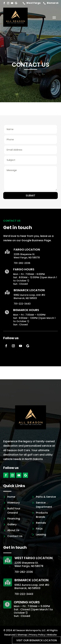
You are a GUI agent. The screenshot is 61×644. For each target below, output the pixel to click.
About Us (13, 530)
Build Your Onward (14, 511)
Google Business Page (36, 240)
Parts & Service (46, 497)
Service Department (44, 505)
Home (11, 497)
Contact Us (15, 536)
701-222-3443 (22, 304)
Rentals (41, 523)
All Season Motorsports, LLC (29, 630)
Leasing (41, 534)
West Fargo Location (34, 558)
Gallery (12, 524)
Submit (30, 196)
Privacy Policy (37, 635)
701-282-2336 (22, 263)
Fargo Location (27, 249)
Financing (14, 519)
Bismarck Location (29, 290)
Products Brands (42, 515)
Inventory (14, 503)
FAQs (39, 529)
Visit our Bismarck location (37, 640)
